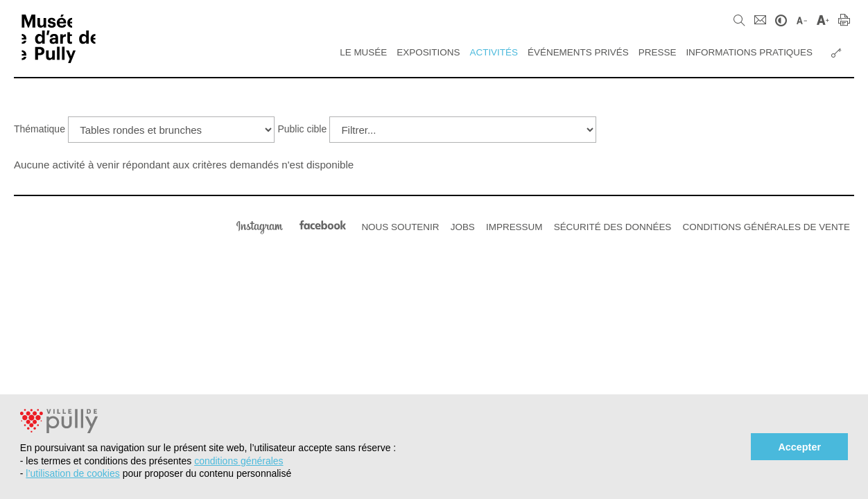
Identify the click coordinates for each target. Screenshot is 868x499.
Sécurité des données (613, 227)
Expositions (428, 52)
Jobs (463, 227)
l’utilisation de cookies (72, 473)
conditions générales (238, 461)
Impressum (514, 227)
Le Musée (363, 52)
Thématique (40, 129)
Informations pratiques (749, 52)
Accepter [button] (799, 447)
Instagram (260, 226)
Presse (658, 52)
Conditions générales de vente (766, 227)
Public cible (302, 129)
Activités (494, 52)
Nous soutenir (400, 227)
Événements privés (578, 52)
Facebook (323, 226)
